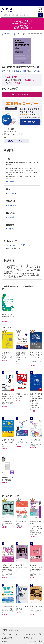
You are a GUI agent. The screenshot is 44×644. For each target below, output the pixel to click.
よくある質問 (7, 638)
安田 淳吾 (23, 71)
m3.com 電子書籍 (6, 34)
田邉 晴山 (15, 71)
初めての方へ (29, 638)
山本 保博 (5, 71)
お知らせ (5, 641)
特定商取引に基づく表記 (33, 634)
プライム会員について (10, 634)
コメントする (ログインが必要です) (16, 245)
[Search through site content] (20, 15)
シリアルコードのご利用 (33, 641)
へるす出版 (17, 34)
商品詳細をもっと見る (15, 141)
